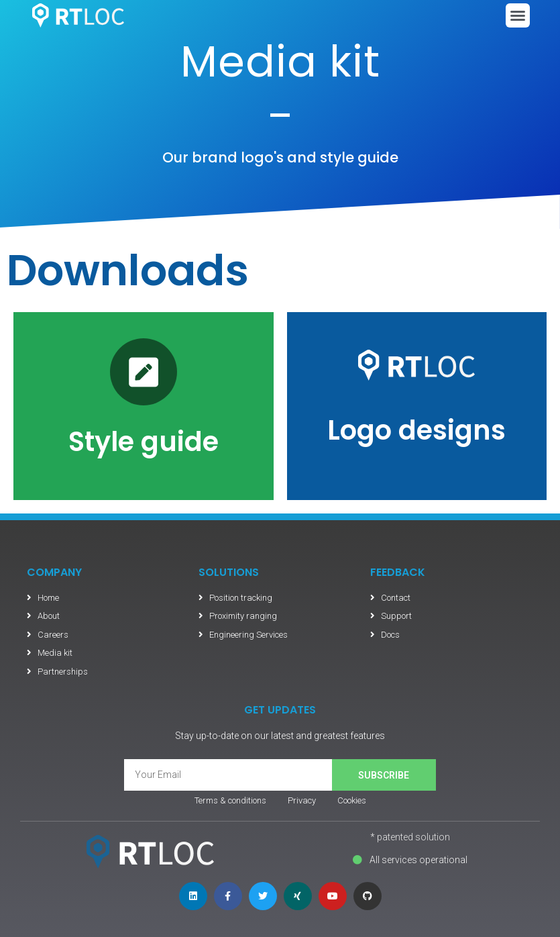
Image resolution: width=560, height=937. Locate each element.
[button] (518, 15)
